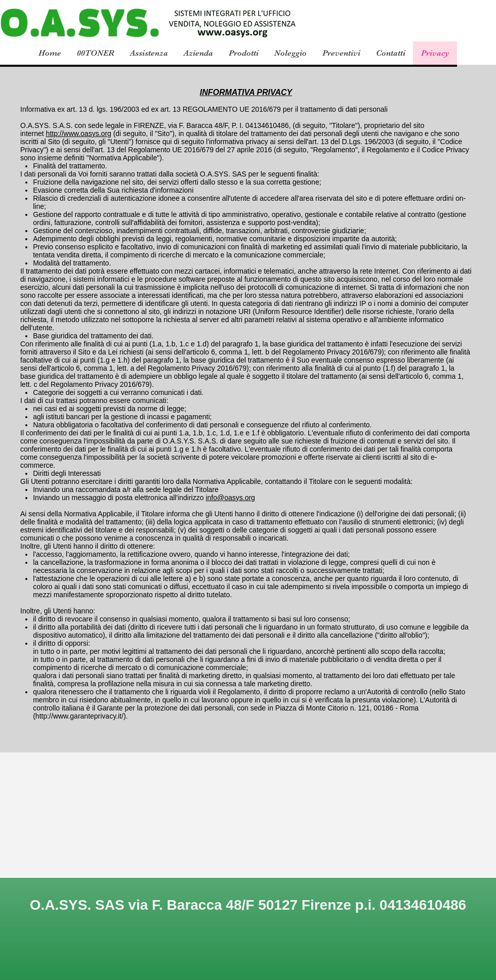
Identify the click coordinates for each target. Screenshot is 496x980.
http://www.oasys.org (79, 133)
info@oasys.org (230, 498)
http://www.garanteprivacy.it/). (82, 716)
